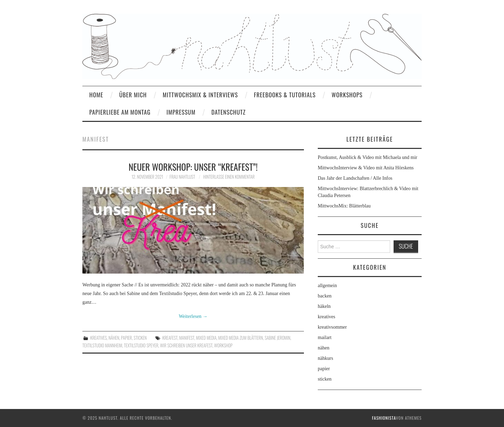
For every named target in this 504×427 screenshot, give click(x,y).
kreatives (99, 338)
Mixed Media (206, 338)
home (96, 95)
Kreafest (170, 338)
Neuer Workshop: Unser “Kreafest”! (193, 167)
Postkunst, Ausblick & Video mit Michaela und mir (367, 157)
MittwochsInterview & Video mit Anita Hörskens (366, 168)
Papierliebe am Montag (120, 112)
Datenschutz (229, 112)
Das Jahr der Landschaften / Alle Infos (355, 178)
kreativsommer (332, 327)
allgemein (327, 286)
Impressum (181, 112)
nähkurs (325, 358)
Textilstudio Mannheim (102, 345)
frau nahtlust (182, 177)
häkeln (324, 306)
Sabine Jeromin (278, 338)
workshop (223, 345)
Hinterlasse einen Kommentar (229, 177)
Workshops (347, 95)
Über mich (133, 95)
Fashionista (384, 418)
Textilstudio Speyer (141, 345)
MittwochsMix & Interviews (200, 95)
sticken (140, 338)
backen (325, 296)
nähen (114, 338)
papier (126, 338)
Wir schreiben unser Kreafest (186, 345)
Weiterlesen (193, 316)
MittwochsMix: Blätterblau (344, 206)
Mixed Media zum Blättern (241, 338)
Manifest (187, 338)
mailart (325, 337)
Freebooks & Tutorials (285, 95)
